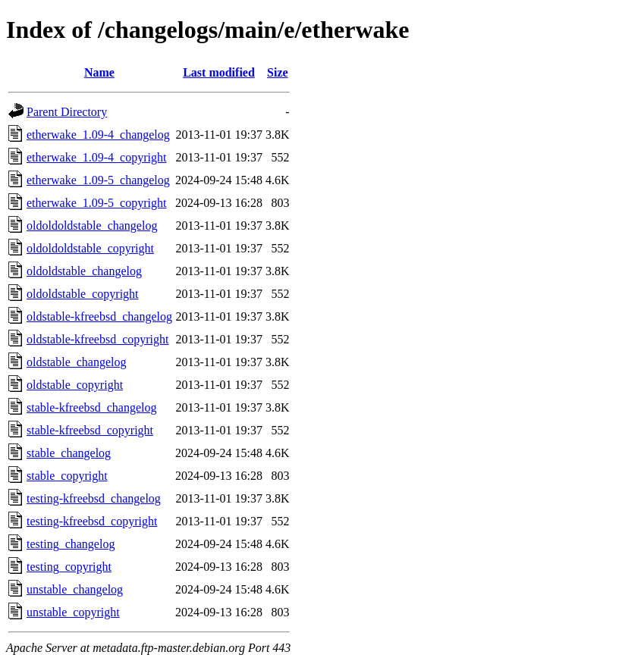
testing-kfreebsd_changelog (94, 498)
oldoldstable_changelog (84, 271)
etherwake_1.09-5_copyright (96, 203)
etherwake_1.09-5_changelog (98, 180)
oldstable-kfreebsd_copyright (98, 339)
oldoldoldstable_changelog (92, 226)
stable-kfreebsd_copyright (90, 430)
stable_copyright (67, 476)
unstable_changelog (75, 589)
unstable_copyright (73, 612)
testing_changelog (71, 544)
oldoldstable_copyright (83, 294)
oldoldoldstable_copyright (90, 248)
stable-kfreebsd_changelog (91, 407)
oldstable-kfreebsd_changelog (99, 316)
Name (99, 72)
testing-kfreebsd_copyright (92, 521)
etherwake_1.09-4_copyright (96, 157)
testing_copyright (69, 567)
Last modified (219, 72)
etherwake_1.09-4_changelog (98, 135)
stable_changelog (69, 453)
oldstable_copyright (75, 385)
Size (278, 72)
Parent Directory (67, 112)
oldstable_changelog (77, 362)
